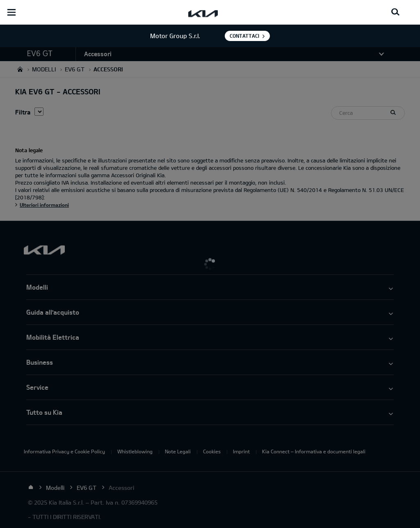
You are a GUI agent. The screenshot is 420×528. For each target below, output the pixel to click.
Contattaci (244, 36)
